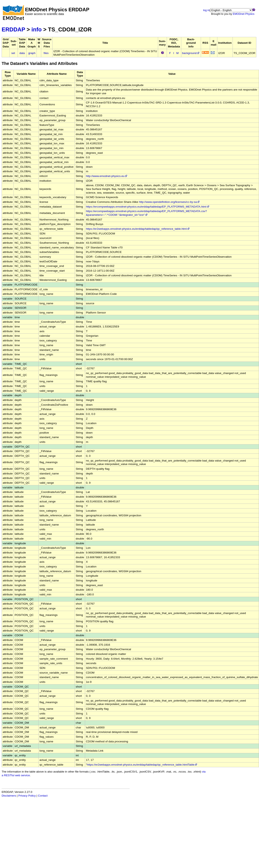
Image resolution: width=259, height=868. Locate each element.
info (37, 29)
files (46, 53)
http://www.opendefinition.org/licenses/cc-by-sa (169, 202)
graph (32, 53)
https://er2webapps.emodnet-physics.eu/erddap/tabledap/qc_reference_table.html (138, 229)
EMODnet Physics (244, 14)
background (191, 53)
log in (206, 10)
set (13, 53)
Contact (43, 796)
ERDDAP (13, 29)
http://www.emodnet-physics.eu (107, 176)
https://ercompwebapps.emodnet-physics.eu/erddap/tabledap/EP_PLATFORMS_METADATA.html (148, 207)
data (22, 53)
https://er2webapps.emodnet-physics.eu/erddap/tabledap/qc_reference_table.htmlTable (142, 765)
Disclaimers (9, 796)
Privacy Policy (27, 796)
